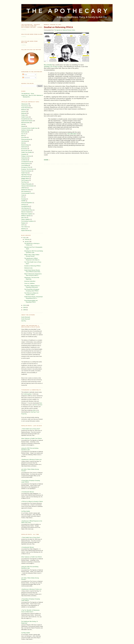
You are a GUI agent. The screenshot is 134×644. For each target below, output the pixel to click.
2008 (25, 310)
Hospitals (24, 154)
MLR (23, 136)
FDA (23, 124)
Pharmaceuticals (26, 139)
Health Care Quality (27, 152)
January (27, 242)
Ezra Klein (24, 137)
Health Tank (25, 173)
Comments (26, 78)
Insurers (23, 111)
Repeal (23, 126)
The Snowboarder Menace (27, 492)
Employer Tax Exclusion (28, 169)
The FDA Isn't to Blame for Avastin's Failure (31, 501)
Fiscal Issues (25, 106)
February (27, 239)
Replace (24, 223)
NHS (23, 143)
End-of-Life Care (26, 150)
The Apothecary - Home (28, 93)
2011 (25, 238)
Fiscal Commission (26, 171)
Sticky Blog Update (25, 511)
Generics (24, 204)
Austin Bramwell (26, 108)
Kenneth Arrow (25, 176)
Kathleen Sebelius (26, 130)
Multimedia (24, 132)
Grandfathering (25, 206)
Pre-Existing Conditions (28, 221)
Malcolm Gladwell (26, 212)
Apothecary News (26, 190)
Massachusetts (25, 122)
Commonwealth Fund (27, 193)
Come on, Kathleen (29, 283)
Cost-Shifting (25, 165)
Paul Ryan (24, 182)
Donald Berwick (25, 119)
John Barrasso (25, 208)
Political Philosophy (27, 184)
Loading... (24, 30)
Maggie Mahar (25, 178)
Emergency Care (26, 167)
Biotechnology (25, 145)
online (34, 410)
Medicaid (24, 113)
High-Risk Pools (26, 175)
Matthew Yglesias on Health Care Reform (31, 438)
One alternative (72, 134)
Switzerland (24, 158)
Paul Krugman (25, 180)
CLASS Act (24, 160)
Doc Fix (23, 134)
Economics (24, 149)
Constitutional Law (26, 162)
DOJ (23, 197)
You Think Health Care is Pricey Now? (30, 429)
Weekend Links (28, 268)
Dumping (24, 199)
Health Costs (25, 117)
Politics (23, 115)
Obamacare (24, 104)
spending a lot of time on (51, 67)
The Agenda (57, 30)
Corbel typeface (28, 394)
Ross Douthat (48, 65)
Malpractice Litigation (27, 214)
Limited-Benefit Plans (27, 210)
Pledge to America (26, 156)
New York (24, 217)
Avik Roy (24, 321)
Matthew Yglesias (26, 216)
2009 (25, 307)
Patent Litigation (26, 219)
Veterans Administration (28, 186)
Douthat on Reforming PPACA (32, 266)
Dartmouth (24, 147)
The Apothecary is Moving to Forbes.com (31, 459)
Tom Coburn (25, 227)
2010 (25, 305)
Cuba (23, 195)
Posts (25, 74)
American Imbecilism (30, 281)
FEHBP (23, 201)
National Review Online (69, 30)
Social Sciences (26, 163)
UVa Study (24, 141)
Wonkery (24, 229)
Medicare (24, 110)
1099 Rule (24, 188)
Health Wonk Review (27, 121)
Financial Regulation (27, 203)
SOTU (23, 225)
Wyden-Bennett (25, 230)
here (41, 403)
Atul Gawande (25, 191)
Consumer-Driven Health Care (29, 128)
